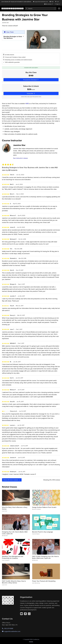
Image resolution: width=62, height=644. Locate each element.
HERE (27, 104)
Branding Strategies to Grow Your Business (13, 37)
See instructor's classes (20, 158)
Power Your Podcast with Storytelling (44, 581)
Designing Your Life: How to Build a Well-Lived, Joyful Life (15, 533)
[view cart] (57, 2)
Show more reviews (12, 480)
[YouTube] (21, 614)
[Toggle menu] (59, 8)
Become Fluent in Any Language (43, 532)
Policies (31, 642)
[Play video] (43, 39)
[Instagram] (29, 614)
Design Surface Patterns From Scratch (44, 507)
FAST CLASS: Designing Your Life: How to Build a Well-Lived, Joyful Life (45, 557)
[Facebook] (25, 614)
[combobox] (41, 8)
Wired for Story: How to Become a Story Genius (15, 508)
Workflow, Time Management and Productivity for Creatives (13, 557)
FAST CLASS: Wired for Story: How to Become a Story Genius (14, 582)
